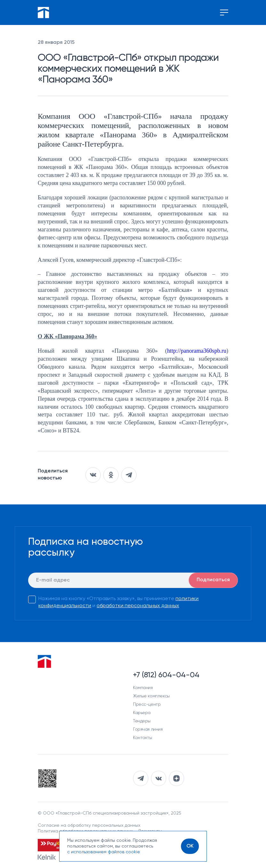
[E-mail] (133, 580)
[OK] (190, 846)
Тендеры (142, 721)
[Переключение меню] (224, 12)
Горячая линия (148, 729)
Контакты (143, 738)
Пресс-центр (147, 704)
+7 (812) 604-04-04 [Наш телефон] (166, 675)
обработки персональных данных (138, 606)
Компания (143, 688)
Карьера (142, 713)
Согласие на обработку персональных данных (89, 825)
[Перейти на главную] (43, 12)
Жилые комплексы (151, 696)
